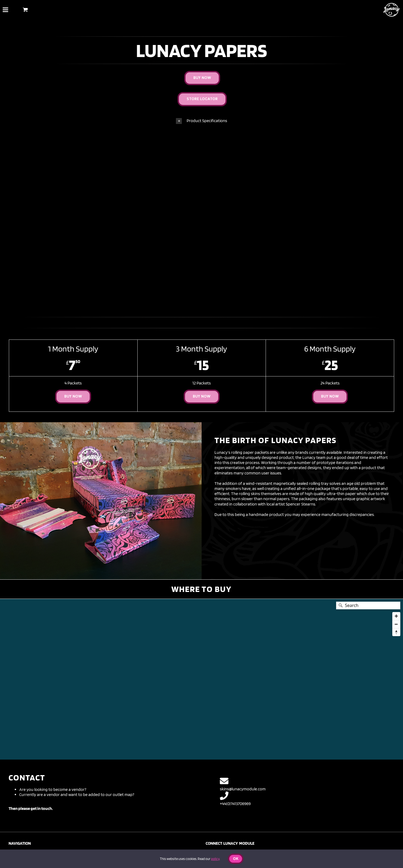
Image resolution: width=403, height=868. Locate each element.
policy (215, 859)
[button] (202, 121)
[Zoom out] (396, 624)
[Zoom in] (396, 616)
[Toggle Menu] (5, 10)
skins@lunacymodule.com (243, 784)
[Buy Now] (202, 78)
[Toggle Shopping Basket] (25, 10)
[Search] (368, 605)
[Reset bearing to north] (396, 632)
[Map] (202, 679)
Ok (236, 859)
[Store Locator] (202, 99)
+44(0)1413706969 (235, 799)
